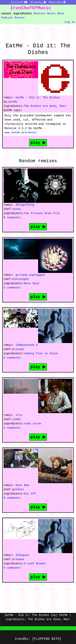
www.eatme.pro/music (21, 132)
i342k (16, 419)
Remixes (39, 13)
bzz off (30, 494)
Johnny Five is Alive (41, 353)
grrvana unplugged (30, 275)
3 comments (12, 428)
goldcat (18, 489)
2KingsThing (25, 205)
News (61, 13)
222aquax (22, 555)
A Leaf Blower (35, 563)
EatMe (13, 102)
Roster (20, 18)
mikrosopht (21, 279)
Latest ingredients (17, 13)
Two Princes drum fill (42, 213)
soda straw (32, 424)
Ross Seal (32, 283)
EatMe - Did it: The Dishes (37, 97)
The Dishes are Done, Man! (45, 106)
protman (18, 349)
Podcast (7, 18)
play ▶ (38, 143)
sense (16, 209)
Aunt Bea (22, 485)
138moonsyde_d (26, 345)
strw (19, 415)
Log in (70, 22)
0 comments (12, 217)
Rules (51, 13)
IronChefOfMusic (31, 8)
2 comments (12, 288)
